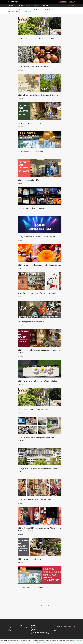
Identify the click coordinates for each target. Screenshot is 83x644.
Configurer (38, 642)
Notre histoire (27, 11)
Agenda (12, 10)
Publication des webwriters (53, 10)
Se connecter (63, 2)
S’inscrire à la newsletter (64, 627)
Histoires (11, 5)
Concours (29, 5)
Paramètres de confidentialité (40, 634)
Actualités (38, 5)
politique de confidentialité (77, 641)
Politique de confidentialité (39, 632)
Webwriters (20, 5)
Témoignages (39, 10)
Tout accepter (44, 642)
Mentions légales (36, 631)
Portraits (29, 10)
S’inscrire (71, 2)
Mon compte (24, 628)
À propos (47, 5)
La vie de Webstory (14, 11)
